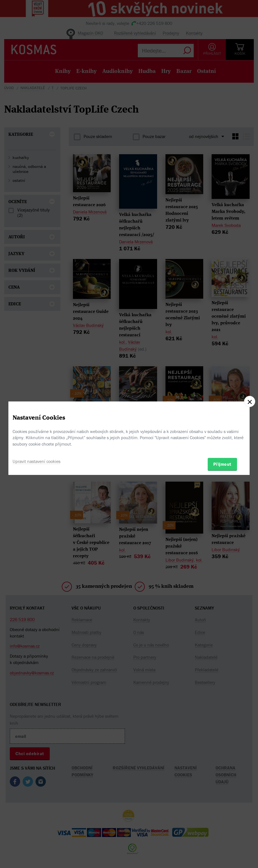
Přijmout (222, 464)
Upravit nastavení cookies (36, 461)
